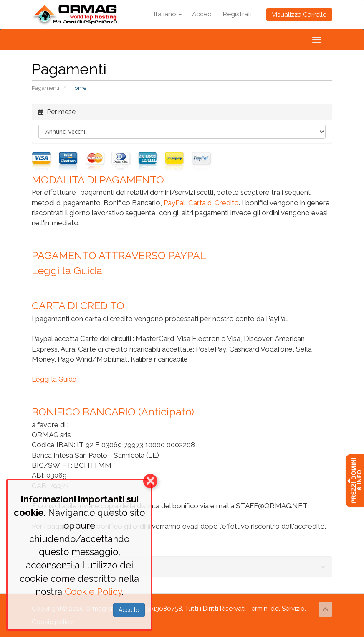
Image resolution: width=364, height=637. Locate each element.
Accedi (202, 14)
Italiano (168, 14)
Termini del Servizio (277, 609)
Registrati (237, 14)
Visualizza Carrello (299, 15)
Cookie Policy (93, 591)
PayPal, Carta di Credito (201, 203)
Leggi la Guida (67, 270)
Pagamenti (45, 88)
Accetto (129, 610)
